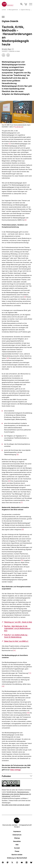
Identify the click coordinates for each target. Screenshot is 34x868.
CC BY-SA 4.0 (19, 127)
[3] (25, 297)
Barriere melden (17, 855)
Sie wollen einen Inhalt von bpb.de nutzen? (16, 805)
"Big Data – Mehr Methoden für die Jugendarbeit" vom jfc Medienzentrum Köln (17, 629)
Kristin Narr (8, 49)
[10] (14, 650)
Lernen (4, 10)
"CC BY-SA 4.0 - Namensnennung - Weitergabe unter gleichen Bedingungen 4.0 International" (16, 794)
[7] (22, 502)
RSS (17, 845)
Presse (17, 851)
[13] (28, 713)
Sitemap (17, 838)
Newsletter (17, 841)
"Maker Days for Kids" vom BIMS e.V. (16, 641)
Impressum (17, 831)
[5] (18, 454)
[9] (22, 560)
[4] (8, 358)
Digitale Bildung (25, 10)
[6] (9, 481)
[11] (30, 673)
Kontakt (17, 848)
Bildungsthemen (13, 10)
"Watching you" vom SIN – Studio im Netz (18, 622)
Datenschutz (17, 835)
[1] (10, 144)
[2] (26, 220)
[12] (3, 685)
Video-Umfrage (15, 770)
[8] (23, 529)
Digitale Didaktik (10, 21)
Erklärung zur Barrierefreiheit (17, 858)
